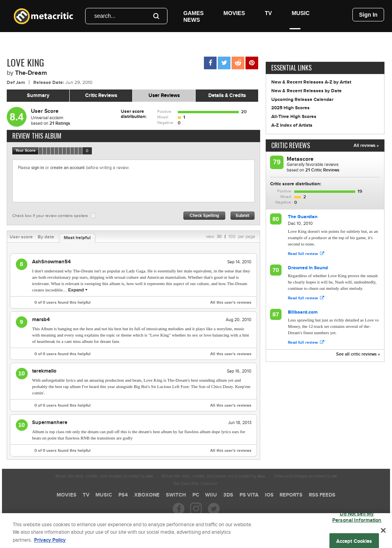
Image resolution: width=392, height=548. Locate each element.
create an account (68, 168)
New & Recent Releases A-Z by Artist (311, 82)
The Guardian (303, 217)
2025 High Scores (290, 108)
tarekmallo (44, 371)
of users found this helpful (63, 303)
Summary (38, 95)
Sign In (368, 15)
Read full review (306, 254)
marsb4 (41, 320)
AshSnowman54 (51, 262)
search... (105, 16)
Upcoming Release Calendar (302, 100)
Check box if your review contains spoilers (50, 216)
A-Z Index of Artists (292, 125)
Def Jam (16, 83)
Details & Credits (227, 95)
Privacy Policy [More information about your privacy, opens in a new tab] (50, 544)
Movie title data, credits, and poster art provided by (213, 476)
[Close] (383, 535)
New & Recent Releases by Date (306, 91)
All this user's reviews (231, 303)
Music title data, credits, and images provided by (104, 476)
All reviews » (366, 146)
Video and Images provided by (305, 476)
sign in (38, 168)
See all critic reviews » (358, 354)
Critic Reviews (101, 95)
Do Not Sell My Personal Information (357, 521)
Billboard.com (303, 312)
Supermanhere (50, 422)
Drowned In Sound (308, 268)
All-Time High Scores (294, 117)
